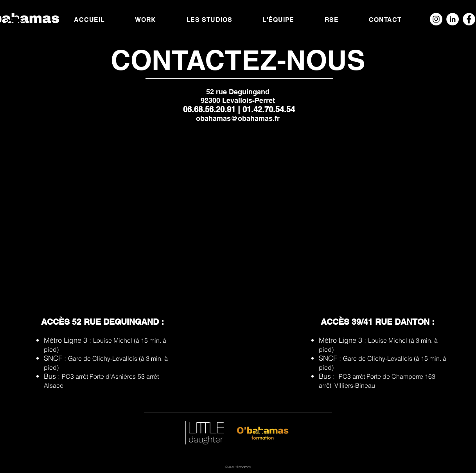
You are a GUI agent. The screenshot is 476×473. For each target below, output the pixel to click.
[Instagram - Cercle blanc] (436, 19)
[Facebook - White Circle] (469, 19)
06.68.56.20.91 (210, 110)
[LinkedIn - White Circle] (453, 19)
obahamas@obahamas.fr (238, 118)
